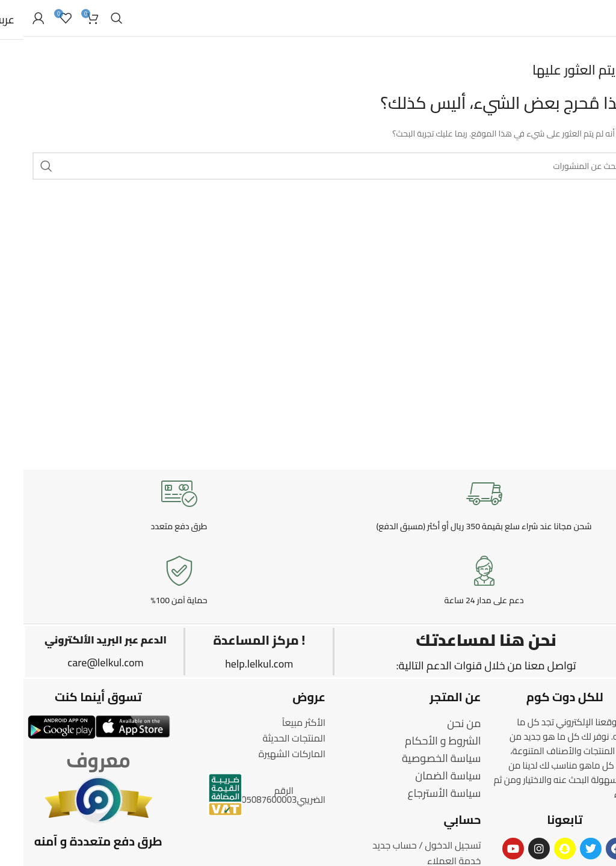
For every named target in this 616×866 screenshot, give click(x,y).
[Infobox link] (460, 504)
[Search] (93, 18)
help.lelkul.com (236, 664)
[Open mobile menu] (601, 18)
